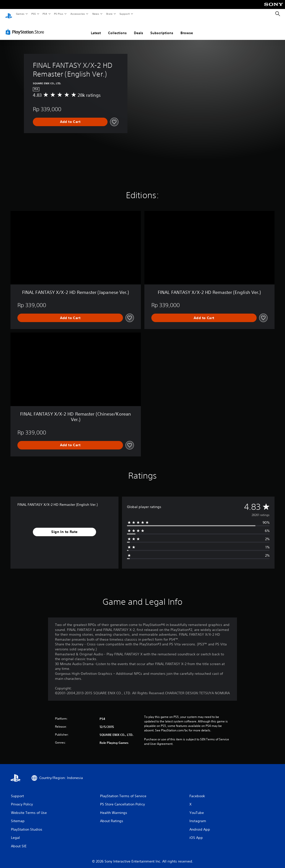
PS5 (33, 14)
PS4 (45, 14)
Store (109, 14)
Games (20, 14)
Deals (139, 28)
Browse (187, 28)
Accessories (77, 14)
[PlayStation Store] (26, 27)
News (96, 14)
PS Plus (59, 14)
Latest (96, 28)
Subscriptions (162, 28)
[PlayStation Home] (9, 14)
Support (124, 14)
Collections (117, 28)
